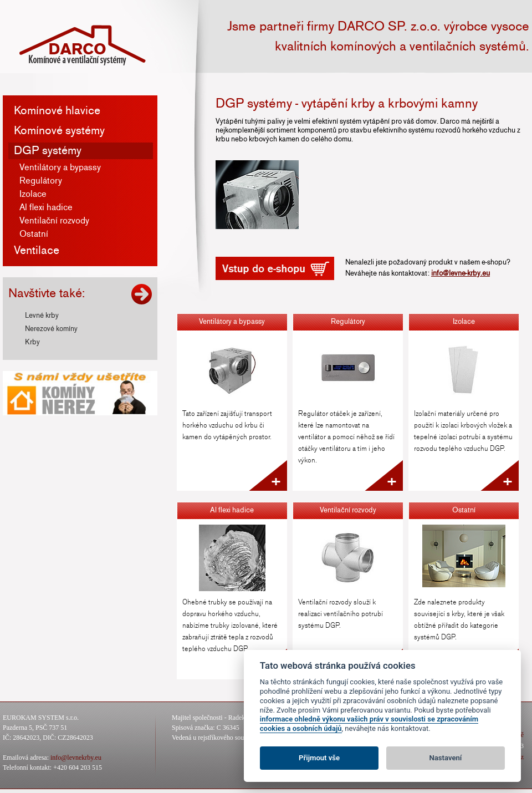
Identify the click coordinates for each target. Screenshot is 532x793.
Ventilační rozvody (54, 221)
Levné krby (42, 316)
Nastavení (446, 758)
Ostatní (34, 234)
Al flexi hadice (46, 207)
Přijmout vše (319, 758)
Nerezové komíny (51, 329)
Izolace (33, 194)
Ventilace (37, 250)
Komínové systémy (59, 131)
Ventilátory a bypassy (60, 167)
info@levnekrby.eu (76, 758)
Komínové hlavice (57, 111)
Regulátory (41, 181)
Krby (32, 342)
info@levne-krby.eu (461, 273)
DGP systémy (48, 151)
